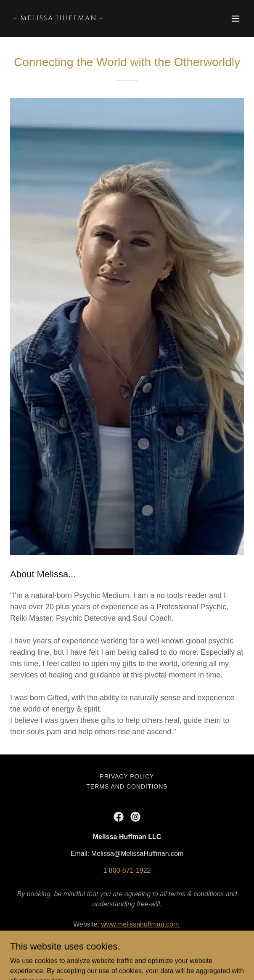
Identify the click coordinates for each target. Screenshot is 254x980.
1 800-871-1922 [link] (127, 870)
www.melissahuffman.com (141, 924)
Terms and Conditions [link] (127, 786)
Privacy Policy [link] (127, 776)
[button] (235, 19)
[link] (92, 18)
